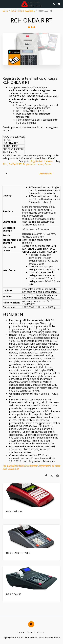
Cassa (48, 164)
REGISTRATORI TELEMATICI (23, 11)
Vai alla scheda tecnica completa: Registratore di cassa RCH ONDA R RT (31, 467)
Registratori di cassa (41, 161)
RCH (5, 164)
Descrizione (34, 175)
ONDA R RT (15, 164)
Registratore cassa (33, 164)
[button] (4, 4)
